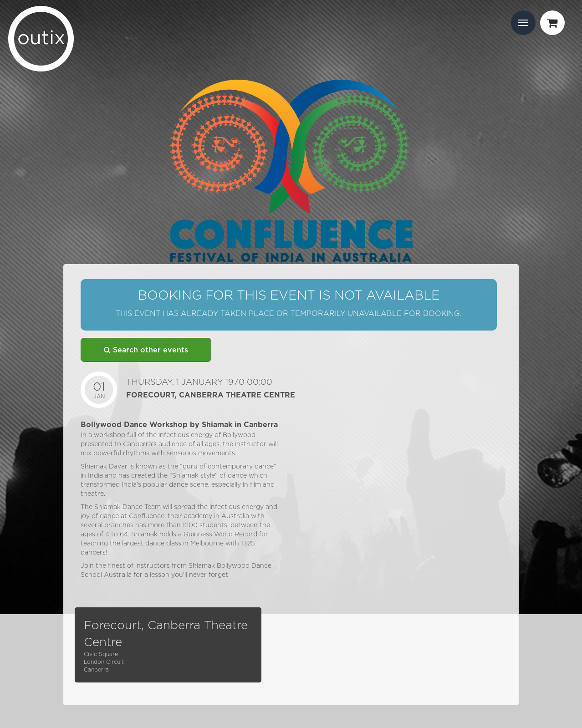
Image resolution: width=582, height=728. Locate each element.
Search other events (146, 350)
